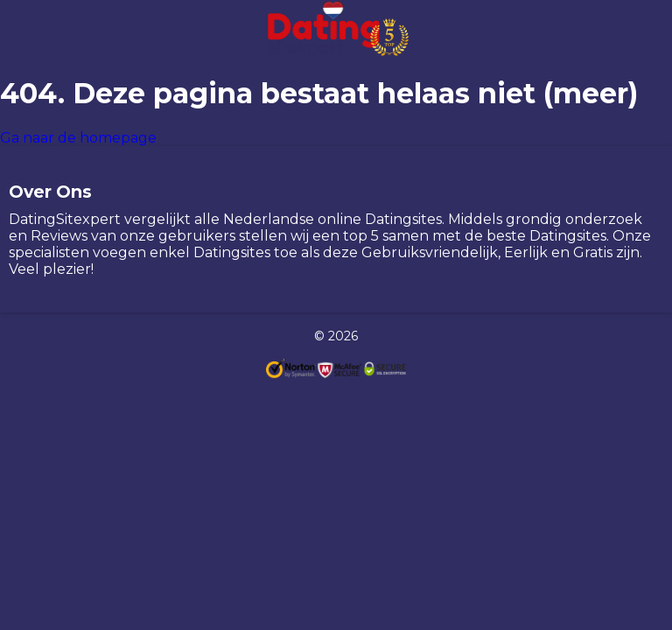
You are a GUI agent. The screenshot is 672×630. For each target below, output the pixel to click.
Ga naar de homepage (78, 138)
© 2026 (336, 336)
